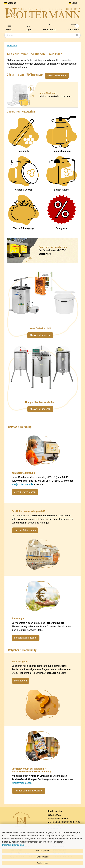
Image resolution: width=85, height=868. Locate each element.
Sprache (12, 3)
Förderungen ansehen (26, 638)
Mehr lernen (21, 681)
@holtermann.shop (22, 783)
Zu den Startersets (57, 76)
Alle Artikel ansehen (40, 335)
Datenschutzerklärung (13, 845)
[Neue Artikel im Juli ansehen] (42, 306)
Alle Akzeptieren (43, 851)
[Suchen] (77, 35)
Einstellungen (42, 863)
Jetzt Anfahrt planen (25, 530)
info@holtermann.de (22, 484)
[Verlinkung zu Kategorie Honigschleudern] (42, 380)
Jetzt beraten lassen (25, 492)
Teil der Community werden (29, 791)
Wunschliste (50, 27)
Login (29, 27)
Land (74, 3)
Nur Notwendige (42, 857)
